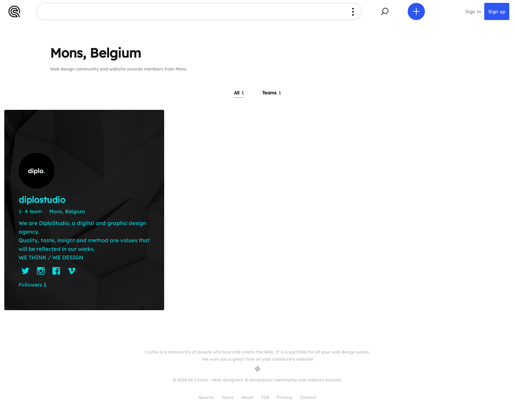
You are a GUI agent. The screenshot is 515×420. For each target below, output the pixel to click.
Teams (272, 93)
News (228, 397)
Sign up (497, 11)
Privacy (285, 397)
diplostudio (42, 200)
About (247, 397)
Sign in (473, 11)
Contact (308, 397)
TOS (265, 397)
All (239, 93)
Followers (32, 285)
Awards (206, 397)
